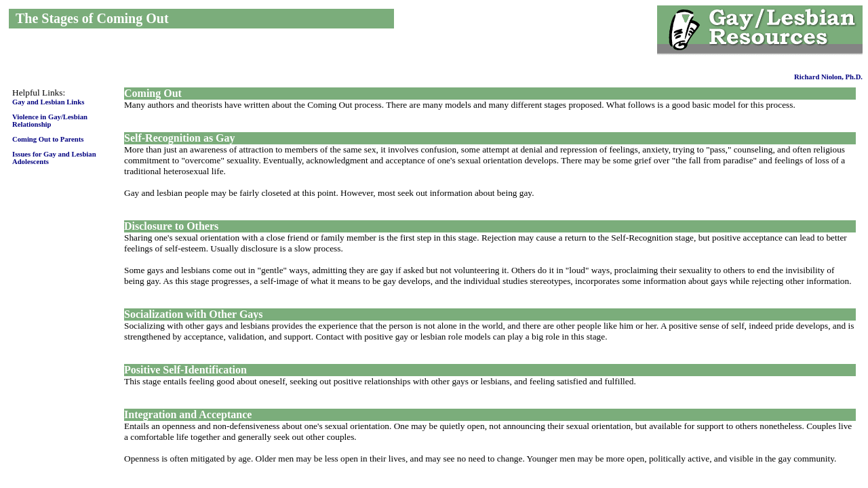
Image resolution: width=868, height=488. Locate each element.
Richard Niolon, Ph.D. (828, 77)
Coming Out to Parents (48, 139)
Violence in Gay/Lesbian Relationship (50, 121)
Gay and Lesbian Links (48, 102)
